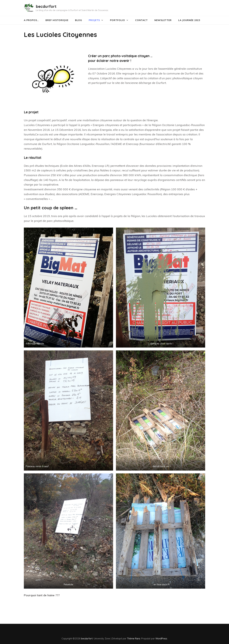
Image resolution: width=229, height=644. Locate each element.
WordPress (161, 639)
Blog (79, 20)
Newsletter (163, 20)
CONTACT (141, 20)
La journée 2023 (189, 20)
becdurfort (46, 6)
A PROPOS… (31, 20)
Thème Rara (134, 639)
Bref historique (57, 20)
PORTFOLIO (118, 20)
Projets (94, 20)
